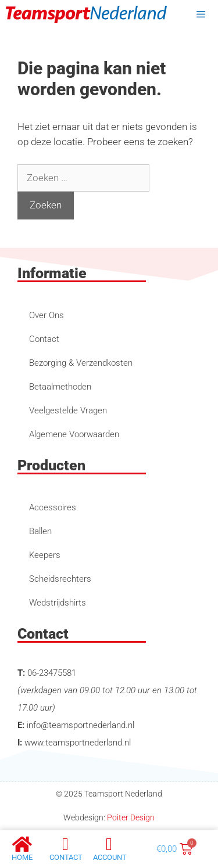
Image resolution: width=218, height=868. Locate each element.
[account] (109, 844)
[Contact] (66, 844)
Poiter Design (131, 817)
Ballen (40, 531)
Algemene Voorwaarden (74, 434)
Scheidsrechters (60, 579)
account (110, 857)
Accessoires (53, 507)
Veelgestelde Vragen (68, 410)
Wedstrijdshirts (58, 603)
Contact (44, 339)
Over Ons (47, 315)
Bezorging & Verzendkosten (81, 363)
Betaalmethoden (60, 387)
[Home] (22, 844)
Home (22, 857)
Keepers (45, 555)
